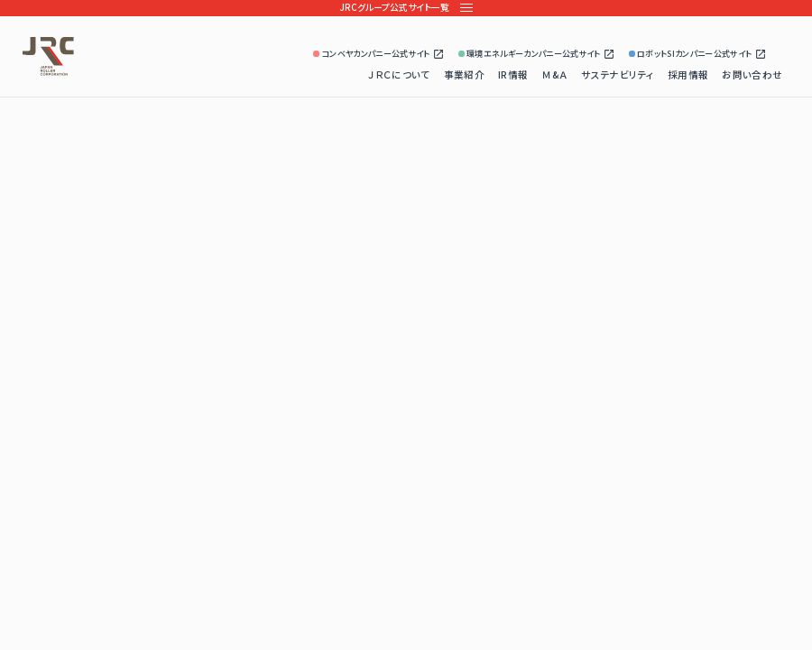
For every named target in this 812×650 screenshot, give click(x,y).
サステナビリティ (618, 74)
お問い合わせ (752, 74)
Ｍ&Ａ (554, 74)
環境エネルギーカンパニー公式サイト (537, 54)
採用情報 (688, 74)
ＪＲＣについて (399, 74)
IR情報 (513, 74)
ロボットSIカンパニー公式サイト (698, 54)
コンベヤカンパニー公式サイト (379, 54)
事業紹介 (464, 74)
